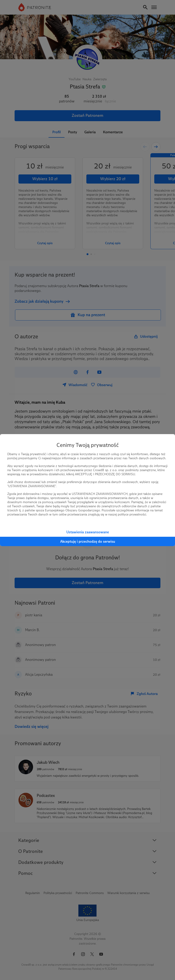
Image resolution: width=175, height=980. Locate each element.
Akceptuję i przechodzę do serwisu (88, 541)
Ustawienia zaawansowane (88, 532)
